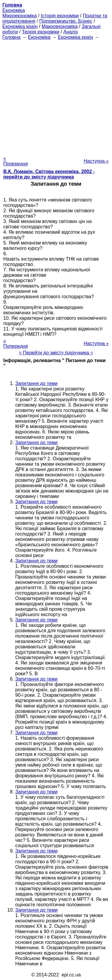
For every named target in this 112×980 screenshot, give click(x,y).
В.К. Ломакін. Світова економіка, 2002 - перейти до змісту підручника (49, 174)
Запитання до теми (36, 383)
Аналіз (71, 32)
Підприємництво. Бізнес (66, 21)
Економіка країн (20, 26)
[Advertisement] (56, 96)
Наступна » (96, 161)
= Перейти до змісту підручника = (56, 353)
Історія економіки (60, 16)
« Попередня (16, 161)
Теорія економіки (40, 32)
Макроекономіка (60, 26)
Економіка (14, 10)
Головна (11, 37)
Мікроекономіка (20, 16)
